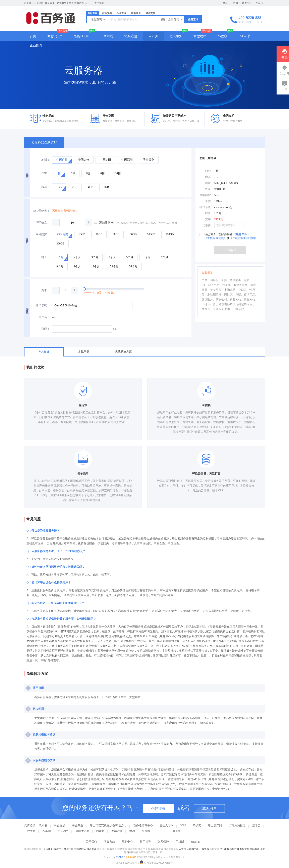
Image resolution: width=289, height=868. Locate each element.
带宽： (209, 201)
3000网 (176, 831)
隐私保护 (163, 842)
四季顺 (47, 831)
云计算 (153, 36)
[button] (56, 223)
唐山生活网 (82, 831)
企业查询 (121, 13)
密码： (46, 329)
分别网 (146, 831)
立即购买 (230, 250)
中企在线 (60, 825)
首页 (33, 36)
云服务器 (204, 849)
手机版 (180, 842)
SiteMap (195, 842)
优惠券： (208, 225)
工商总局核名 (237, 825)
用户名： (44, 317)
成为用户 (209, 808)
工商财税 (107, 36)
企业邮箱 (36, 45)
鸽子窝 (197, 825)
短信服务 (176, 36)
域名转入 (81, 849)
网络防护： (43, 234)
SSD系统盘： (42, 211)
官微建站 (200, 36)
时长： (46, 257)
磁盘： (209, 183)
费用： (209, 219)
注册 (236, 3)
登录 (225, 3)
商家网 (100, 831)
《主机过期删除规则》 (244, 238)
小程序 (222, 36)
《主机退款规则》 (216, 238)
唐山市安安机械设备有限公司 (108, 825)
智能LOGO (81, 36)
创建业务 (158, 808)
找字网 (31, 831)
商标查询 (93, 13)
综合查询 (98, 20)
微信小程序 (70, 849)
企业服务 (48, 849)
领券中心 (247, 3)
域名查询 (92, 849)
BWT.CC (121, 857)
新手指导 (145, 842)
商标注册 (117, 831)
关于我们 (91, 842)
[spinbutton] (72, 223)
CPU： (46, 173)
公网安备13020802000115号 (156, 863)
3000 (183, 825)
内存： (46, 187)
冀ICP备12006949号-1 (128, 863)
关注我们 (101, 3)
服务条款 (109, 842)
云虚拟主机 (193, 849)
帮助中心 (127, 842)
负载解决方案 (123, 352)
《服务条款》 (242, 234)
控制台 (259, 3)
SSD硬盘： (43, 222)
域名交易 (150, 13)
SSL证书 (244, 36)
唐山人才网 (167, 825)
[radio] (62, 160)
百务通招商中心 (143, 825)
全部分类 (175, 20)
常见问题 (84, 352)
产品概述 (44, 352)
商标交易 (107, 13)
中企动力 (63, 831)
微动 (132, 831)
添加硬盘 (107, 223)
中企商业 (78, 825)
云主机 (182, 849)
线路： (209, 189)
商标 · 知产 (55, 36)
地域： (46, 160)
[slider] (122, 290)
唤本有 (43, 825)
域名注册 (136, 13)
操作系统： (43, 305)
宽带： (46, 290)
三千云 (256, 825)
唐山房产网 (215, 825)
